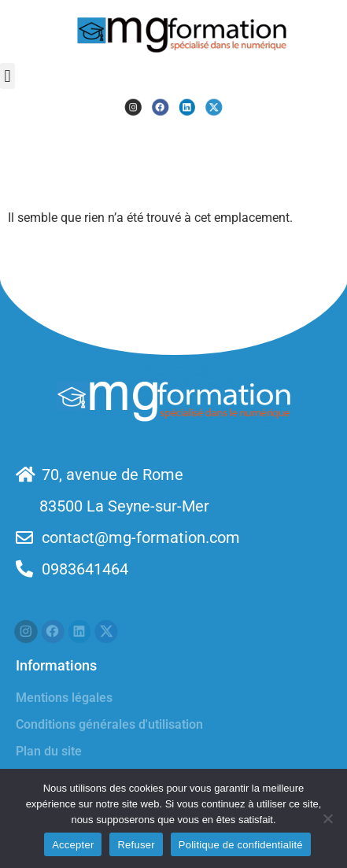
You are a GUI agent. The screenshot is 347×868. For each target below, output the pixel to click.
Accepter (73, 845)
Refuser (136, 845)
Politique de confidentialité (241, 845)
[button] (7, 76)
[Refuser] (327, 818)
